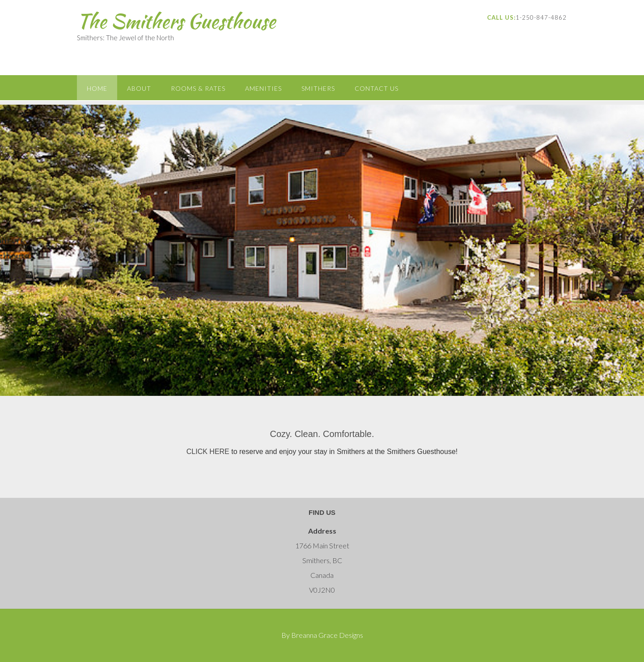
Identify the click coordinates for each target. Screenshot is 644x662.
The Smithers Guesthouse (176, 21)
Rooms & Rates (198, 88)
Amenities (263, 88)
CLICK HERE (208, 452)
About (139, 88)
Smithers (318, 88)
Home (97, 88)
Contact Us (377, 88)
